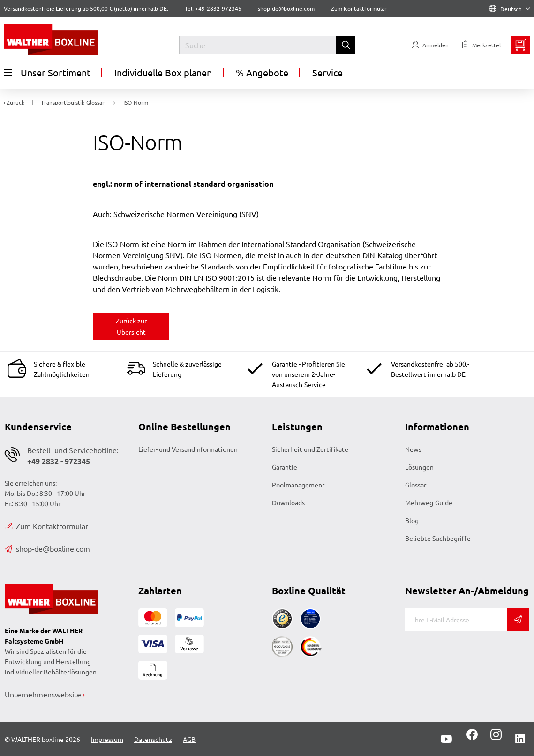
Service (327, 72)
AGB (189, 739)
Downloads (288, 502)
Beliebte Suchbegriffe (438, 538)
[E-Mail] (456, 620)
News (413, 449)
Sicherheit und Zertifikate (310, 449)
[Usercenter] (430, 45)
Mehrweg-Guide (429, 502)
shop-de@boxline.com (47, 548)
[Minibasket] (521, 45)
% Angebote (262, 72)
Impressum (107, 739)
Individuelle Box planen (163, 72)
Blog (412, 520)
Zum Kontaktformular (359, 8)
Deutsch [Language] (510, 9)
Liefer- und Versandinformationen (188, 449)
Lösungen (419, 467)
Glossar (416, 485)
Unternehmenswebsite (43, 694)
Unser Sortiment (47, 73)
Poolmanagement (298, 485)
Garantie (285, 467)
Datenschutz (153, 739)
